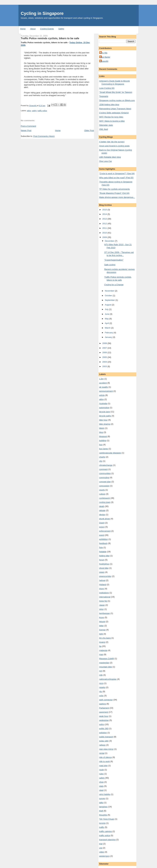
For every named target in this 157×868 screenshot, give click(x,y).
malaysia (103, 650)
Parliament (104, 708)
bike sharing (105, 424)
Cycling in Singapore (42, 13)
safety (34, 111)
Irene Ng (103, 601)
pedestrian (104, 720)
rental (102, 753)
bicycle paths (105, 416)
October (109, 296)
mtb (101, 675)
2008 (105, 343)
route (102, 770)
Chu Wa (104, 53)
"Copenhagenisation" (114, 260)
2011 (105, 228)
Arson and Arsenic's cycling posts (114, 146)
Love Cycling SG (107, 88)
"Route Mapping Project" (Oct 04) (114, 193)
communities (105, 473)
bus (101, 445)
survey (102, 798)
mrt (101, 671)
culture (102, 494)
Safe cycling (110, 265)
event (102, 535)
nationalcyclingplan (108, 679)
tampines (103, 807)
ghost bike (104, 568)
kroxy (102, 617)
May (107, 319)
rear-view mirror (106, 749)
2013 (105, 219)
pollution (103, 733)
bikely (102, 428)
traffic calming (106, 831)
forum (102, 560)
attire (29, 111)
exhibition (104, 539)
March (108, 328)
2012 (105, 224)
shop (101, 782)
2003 (105, 366)
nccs (101, 683)
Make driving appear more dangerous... (117, 197)
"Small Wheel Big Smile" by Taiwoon (116, 92)
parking (103, 704)
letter (102, 626)
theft (101, 811)
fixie (101, 547)
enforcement (105, 531)
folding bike (104, 556)
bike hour (103, 420)
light (101, 634)
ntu (101, 691)
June (107, 314)
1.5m (102, 379)
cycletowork (105, 498)
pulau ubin (104, 741)
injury (102, 589)
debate (102, 510)
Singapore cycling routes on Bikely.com (117, 100)
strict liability (105, 794)
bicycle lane (105, 412)
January (109, 337)
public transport (106, 737)
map (101, 654)
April (107, 323)
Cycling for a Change (114, 285)
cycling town (105, 502)
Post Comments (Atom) (44, 136)
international (105, 597)
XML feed (104, 129)
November (110, 291)
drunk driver (105, 519)
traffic (102, 827)
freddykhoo (104, 564)
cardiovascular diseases (110, 453)
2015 (105, 210)
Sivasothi (104, 61)
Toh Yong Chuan (107, 819)
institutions (104, 593)
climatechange (106, 465)
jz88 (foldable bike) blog (110, 157)
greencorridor (105, 576)
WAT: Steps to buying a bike (112, 121)
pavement (104, 712)
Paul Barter (105, 57)
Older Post (89, 130)
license (102, 630)
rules (101, 774)
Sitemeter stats (106, 125)
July (107, 309)
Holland (103, 584)
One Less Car (106, 161)
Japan (102, 605)
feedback (103, 543)
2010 (105, 233)
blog (101, 432)
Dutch (102, 523)
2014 (105, 214)
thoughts (103, 815)
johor (102, 609)
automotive (104, 408)
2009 (105, 237)
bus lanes (104, 449)
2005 (105, 357)
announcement (106, 391)
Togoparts (104, 96)
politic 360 (104, 729)
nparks (102, 687)
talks (101, 803)
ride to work (105, 761)
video (102, 852)
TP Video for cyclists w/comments (115, 189)
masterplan (104, 663)
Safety (61, 29)
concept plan (105, 482)
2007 (105, 348)
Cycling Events (47, 29)
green (102, 572)
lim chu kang (105, 638)
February (109, 333)
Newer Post (26, 130)
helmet (102, 580)
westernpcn (104, 856)
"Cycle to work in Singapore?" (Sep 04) (117, 174)
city (101, 461)
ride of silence (106, 757)
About (33, 29)
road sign (103, 766)
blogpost (103, 436)
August (108, 305)
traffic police (42, 111)
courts (102, 490)
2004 (105, 362)
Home (23, 29)
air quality (104, 387)
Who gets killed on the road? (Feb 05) (116, 178)
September (110, 300)
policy (102, 724)
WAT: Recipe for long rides (111, 117)
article (102, 395)
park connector (106, 700)
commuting (104, 478)
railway (102, 745)
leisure (102, 622)
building (103, 440)
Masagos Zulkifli (107, 659)
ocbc (101, 696)
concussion (104, 486)
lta (100, 646)
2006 (105, 353)
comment (103, 469)
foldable (103, 552)
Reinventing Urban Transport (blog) (115, 109)
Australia (103, 403)
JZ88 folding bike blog (109, 105)
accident (103, 383)
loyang (102, 642)
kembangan (105, 613)
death (102, 506)
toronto (102, 823)
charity (102, 457)
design (102, 515)
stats (101, 786)
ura (101, 848)
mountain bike (106, 667)
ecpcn (102, 527)
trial (101, 844)
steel (101, 790)
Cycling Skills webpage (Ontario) (114, 113)
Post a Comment (28, 126)
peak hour (104, 716)
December (110, 241)
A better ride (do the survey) (112, 142)
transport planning (107, 840)
